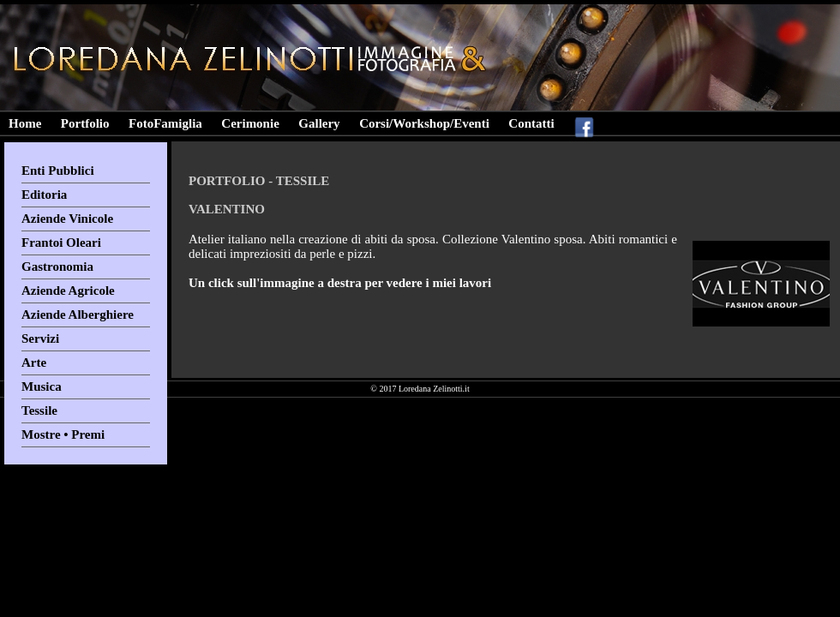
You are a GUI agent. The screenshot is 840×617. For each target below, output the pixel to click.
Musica (42, 386)
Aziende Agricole (68, 291)
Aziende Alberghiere (78, 314)
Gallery (319, 123)
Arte (34, 362)
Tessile (39, 410)
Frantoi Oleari (61, 243)
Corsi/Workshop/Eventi (424, 123)
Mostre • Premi (63, 434)
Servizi (40, 338)
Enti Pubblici (58, 171)
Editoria (44, 195)
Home (25, 123)
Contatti (531, 123)
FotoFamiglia (165, 123)
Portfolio (85, 123)
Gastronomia (57, 267)
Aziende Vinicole (67, 219)
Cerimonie (250, 123)
